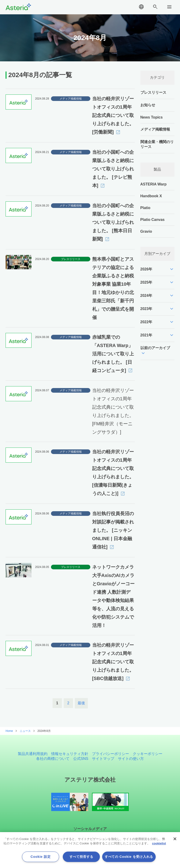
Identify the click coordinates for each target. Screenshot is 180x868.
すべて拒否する (81, 857)
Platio (145, 208)
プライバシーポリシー (111, 754)
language (141, 7)
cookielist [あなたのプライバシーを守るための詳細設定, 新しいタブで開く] (159, 843)
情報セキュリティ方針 (70, 754)
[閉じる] (175, 839)
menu (169, 7)
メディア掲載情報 (155, 129)
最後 (81, 703)
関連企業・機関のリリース (157, 144)
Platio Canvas (153, 220)
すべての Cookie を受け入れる (129, 857)
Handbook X (151, 196)
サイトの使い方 (131, 759)
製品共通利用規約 (33, 754)
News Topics (152, 117)
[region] (90, 850)
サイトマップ (103, 759)
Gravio (146, 231)
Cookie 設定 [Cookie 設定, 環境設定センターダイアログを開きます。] (41, 857)
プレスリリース (153, 92)
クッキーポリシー (148, 754)
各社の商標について (53, 759)
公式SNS (81, 759)
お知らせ (148, 105)
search (155, 7)
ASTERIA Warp (153, 184)
